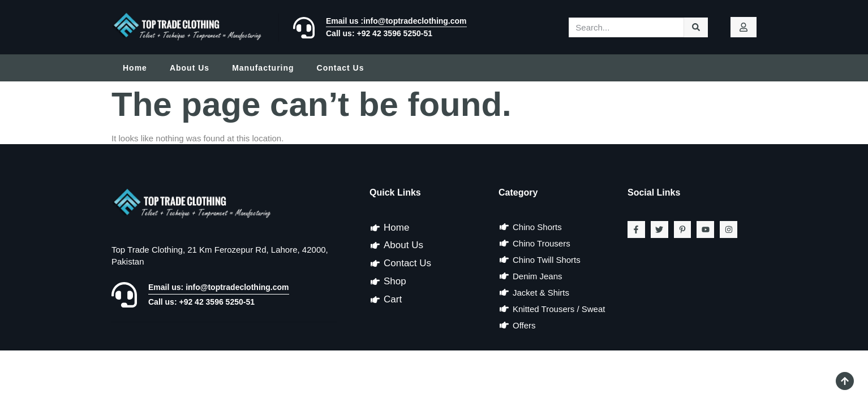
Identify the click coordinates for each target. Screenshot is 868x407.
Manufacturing (263, 68)
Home (135, 68)
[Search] (696, 27)
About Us (190, 68)
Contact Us (341, 68)
